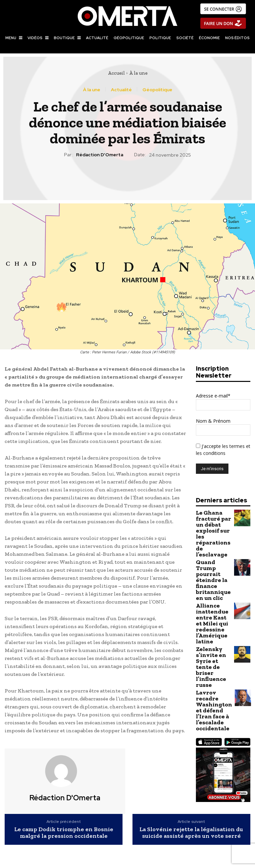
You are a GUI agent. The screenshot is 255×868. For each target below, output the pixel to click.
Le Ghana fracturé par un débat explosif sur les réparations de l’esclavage (213, 524)
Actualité (121, 90)
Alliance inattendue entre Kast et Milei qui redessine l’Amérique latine (211, 584)
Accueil (116, 73)
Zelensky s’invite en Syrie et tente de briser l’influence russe (212, 615)
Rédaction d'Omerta (100, 155)
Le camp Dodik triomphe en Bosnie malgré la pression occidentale (64, 833)
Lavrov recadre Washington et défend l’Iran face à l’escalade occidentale (213, 644)
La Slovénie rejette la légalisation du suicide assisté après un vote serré (191, 833)
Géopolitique (157, 90)
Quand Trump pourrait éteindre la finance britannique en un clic (213, 553)
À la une (138, 73)
